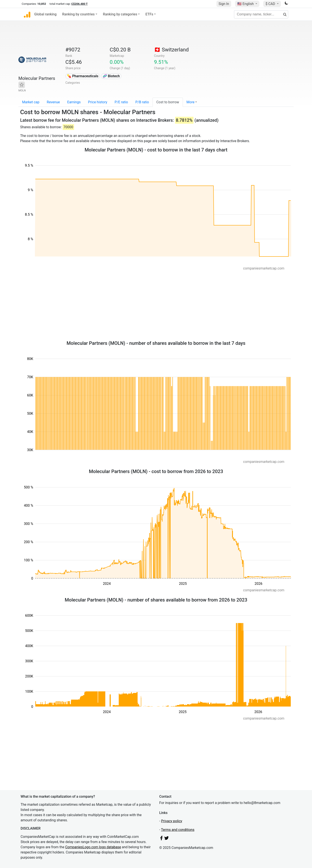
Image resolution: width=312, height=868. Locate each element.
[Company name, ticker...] (261, 14)
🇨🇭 (171, 50)
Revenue (53, 102)
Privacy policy (172, 821)
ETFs (149, 14)
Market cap (31, 102)
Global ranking (45, 14)
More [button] (191, 102)
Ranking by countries (78, 14)
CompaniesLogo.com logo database (93, 847)
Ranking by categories (120, 14)
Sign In (224, 4)
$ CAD (271, 4)
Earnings (74, 102)
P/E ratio (121, 102)
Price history (98, 102)
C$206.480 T (79, 4)
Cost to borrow (168, 102)
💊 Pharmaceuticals (83, 76)
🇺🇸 (246, 4)
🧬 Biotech (111, 76)
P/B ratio (142, 102)
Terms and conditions (178, 830)
